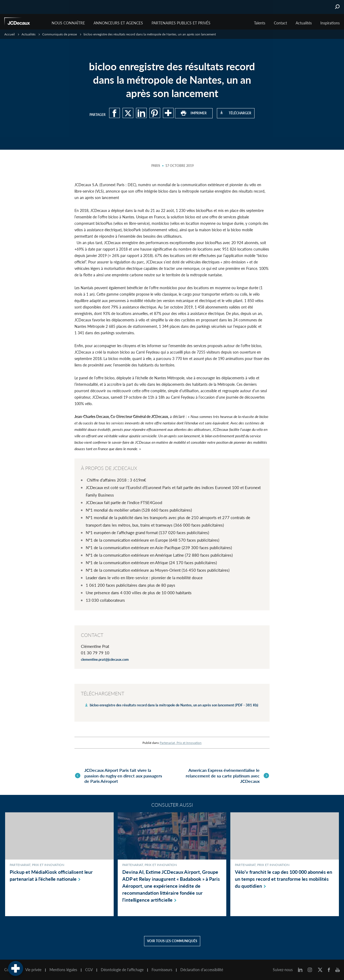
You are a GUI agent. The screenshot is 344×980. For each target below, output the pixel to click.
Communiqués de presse (60, 34)
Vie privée (33, 969)
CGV (89, 969)
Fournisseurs (162, 969)
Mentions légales (63, 969)
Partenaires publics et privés (181, 23)
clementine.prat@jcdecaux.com (105, 659)
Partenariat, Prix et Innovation (181, 743)
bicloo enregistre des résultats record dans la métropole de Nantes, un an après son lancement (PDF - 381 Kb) (174, 705)
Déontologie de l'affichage (122, 969)
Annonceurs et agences (118, 23)
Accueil (10, 34)
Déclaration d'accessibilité (202, 969)
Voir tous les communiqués (172, 940)
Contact (280, 23)
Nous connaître (68, 23)
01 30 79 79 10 (95, 653)
